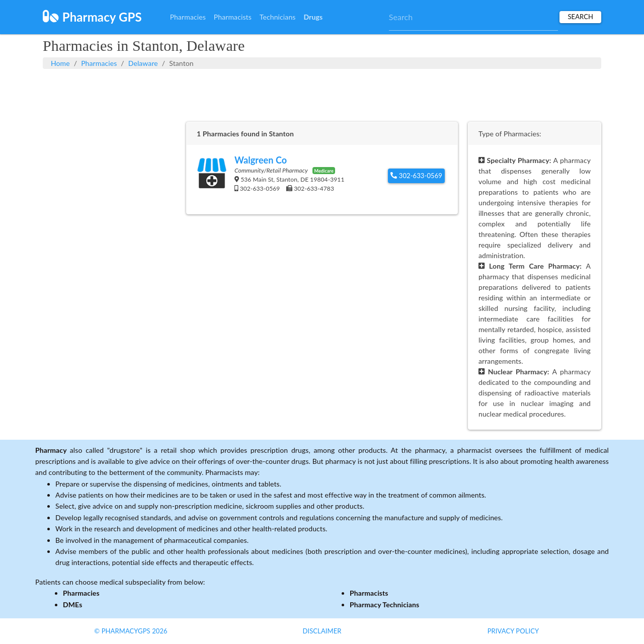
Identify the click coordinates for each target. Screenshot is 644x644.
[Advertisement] (322, 94)
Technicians (278, 17)
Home (60, 63)
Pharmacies (188, 17)
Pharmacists (233, 17)
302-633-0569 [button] (416, 176)
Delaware (143, 63)
